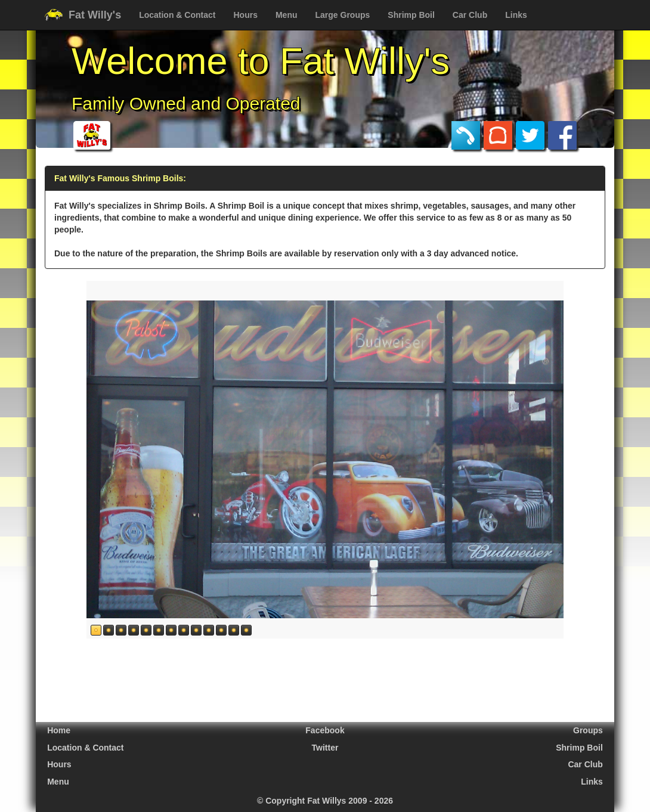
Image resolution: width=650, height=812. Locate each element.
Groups (588, 730)
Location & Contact (177, 15)
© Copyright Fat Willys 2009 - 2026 (325, 801)
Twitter (325, 748)
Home (59, 730)
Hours (245, 15)
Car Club (470, 15)
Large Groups (343, 15)
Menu (287, 15)
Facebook (325, 730)
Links (516, 15)
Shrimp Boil (411, 15)
